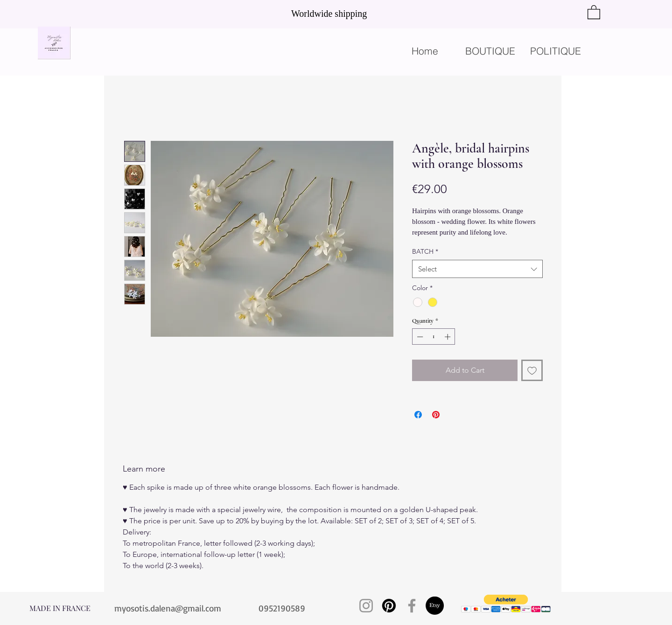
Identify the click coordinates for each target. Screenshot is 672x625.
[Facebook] (412, 606)
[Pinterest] (389, 606)
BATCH (425, 251)
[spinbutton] (434, 337)
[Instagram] (366, 606)
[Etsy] (435, 606)
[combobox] (477, 269)
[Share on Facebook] (418, 415)
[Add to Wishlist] (532, 370)
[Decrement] (419, 337)
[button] (594, 12)
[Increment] (448, 337)
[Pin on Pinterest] (436, 415)
